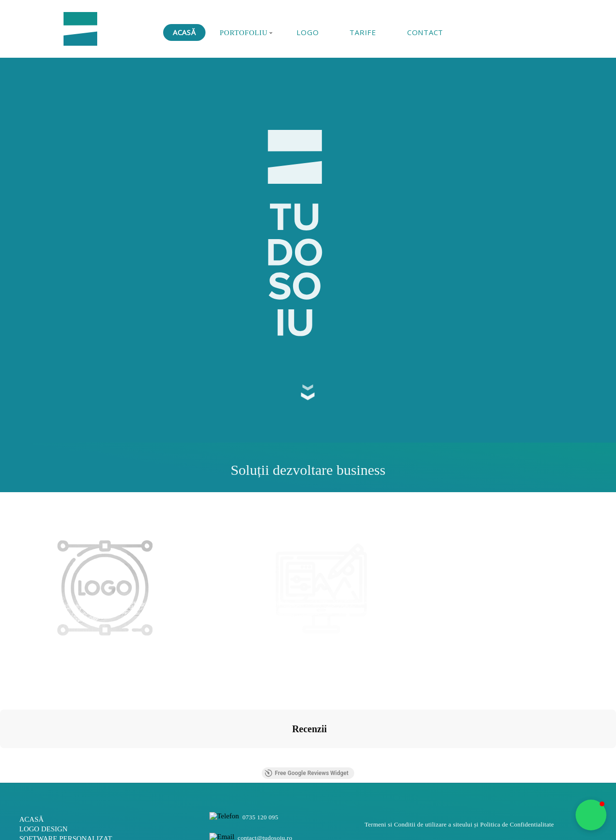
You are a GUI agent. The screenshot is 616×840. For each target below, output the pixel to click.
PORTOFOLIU (246, 33)
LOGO (308, 32)
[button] (591, 815)
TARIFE (363, 32)
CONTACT (425, 32)
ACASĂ (184, 32)
